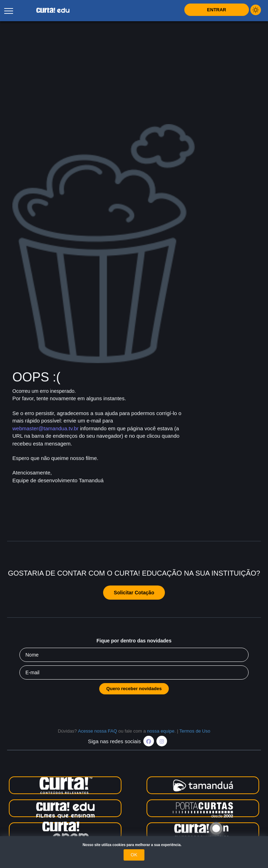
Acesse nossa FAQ (98, 731)
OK (134, 855)
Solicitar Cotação (134, 593)
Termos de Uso (195, 731)
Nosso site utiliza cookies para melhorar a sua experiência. (134, 845)
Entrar (216, 10)
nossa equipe (161, 731)
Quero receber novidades (134, 689)
